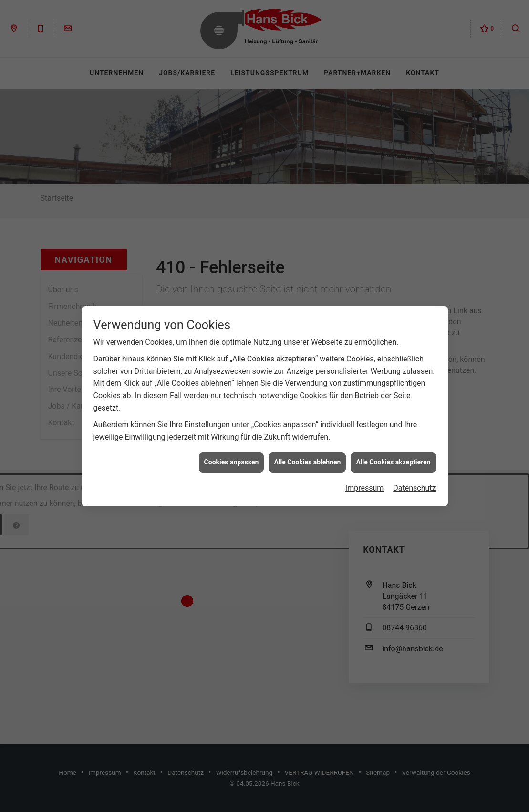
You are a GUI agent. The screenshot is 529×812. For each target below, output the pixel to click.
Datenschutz (414, 475)
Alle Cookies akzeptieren (393, 450)
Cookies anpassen (232, 450)
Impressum (365, 475)
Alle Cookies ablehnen (307, 450)
